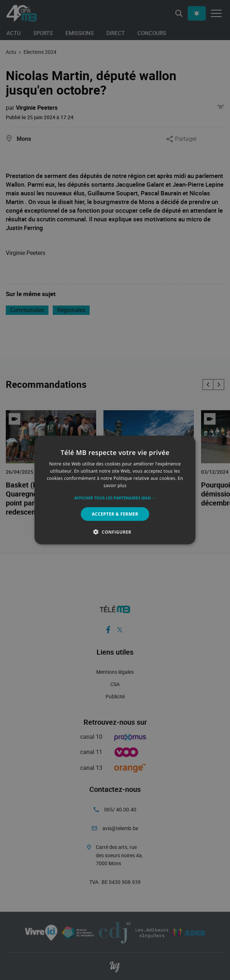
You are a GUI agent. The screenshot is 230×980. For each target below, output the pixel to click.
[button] (115, 498)
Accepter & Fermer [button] (115, 514)
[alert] (115, 490)
